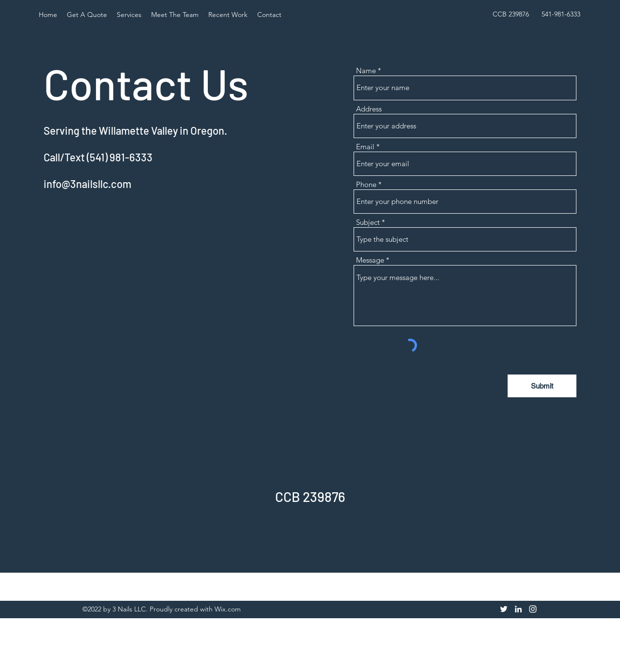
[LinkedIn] (518, 609)
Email (365, 147)
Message (370, 260)
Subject (368, 222)
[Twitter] (504, 609)
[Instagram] (533, 609)
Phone (366, 184)
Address (369, 109)
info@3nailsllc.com (87, 184)
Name (366, 70)
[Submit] (542, 386)
